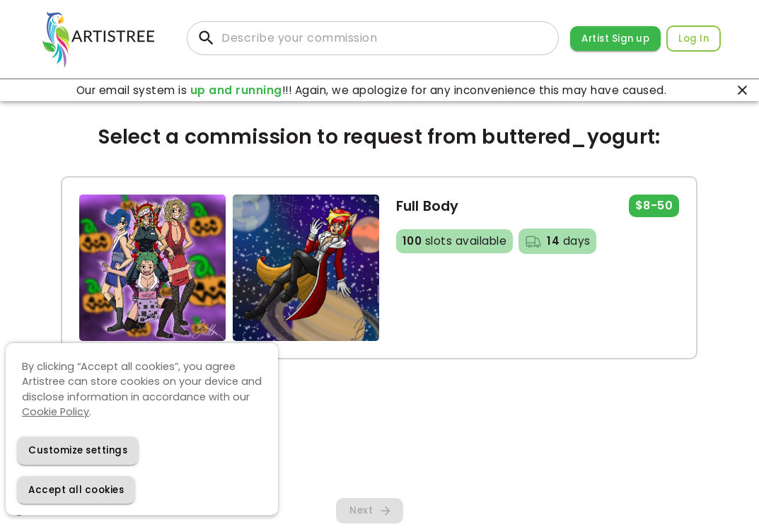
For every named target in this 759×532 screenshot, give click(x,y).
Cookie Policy (56, 412)
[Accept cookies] (76, 490)
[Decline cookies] (78, 450)
